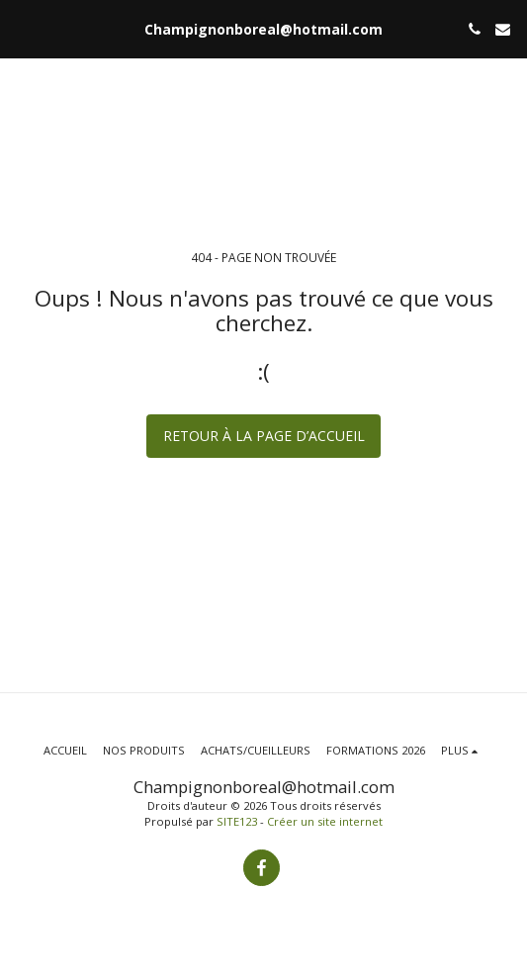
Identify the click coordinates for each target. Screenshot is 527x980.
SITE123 (237, 821)
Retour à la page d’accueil (264, 436)
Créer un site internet (325, 821)
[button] (22, 28)
